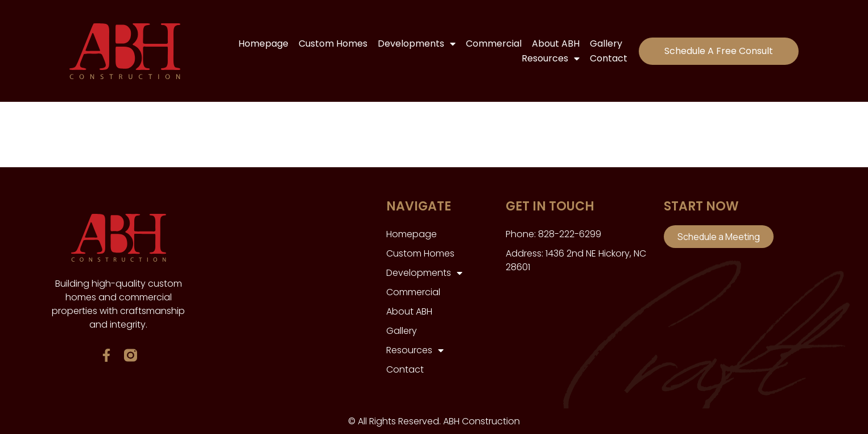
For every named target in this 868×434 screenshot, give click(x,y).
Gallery (606, 44)
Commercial (494, 44)
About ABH (556, 44)
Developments (417, 44)
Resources (551, 59)
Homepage (263, 44)
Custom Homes (333, 44)
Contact (609, 58)
